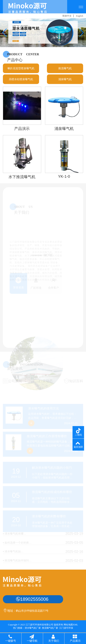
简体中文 (67, 16)
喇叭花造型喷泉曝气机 (21, 73)
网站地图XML (71, 625)
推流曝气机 (65, 73)
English (80, 16)
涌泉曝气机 (65, 84)
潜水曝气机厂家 (33, 628)
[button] (5, 33)
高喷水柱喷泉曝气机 (21, 84)
